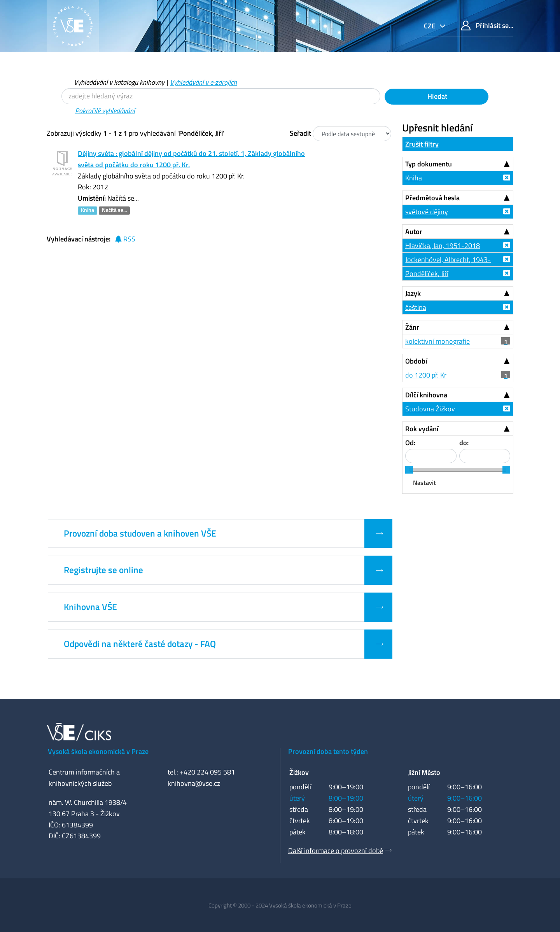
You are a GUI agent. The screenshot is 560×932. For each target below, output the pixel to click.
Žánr (412, 327)
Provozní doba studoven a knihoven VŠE (140, 533)
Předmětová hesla (432, 198)
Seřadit (300, 133)
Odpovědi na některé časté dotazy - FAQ (140, 644)
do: (464, 443)
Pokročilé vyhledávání (105, 111)
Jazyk (413, 293)
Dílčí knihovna (426, 395)
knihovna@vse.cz (194, 783)
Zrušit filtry (422, 144)
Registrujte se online (103, 570)
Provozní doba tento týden (328, 751)
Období (416, 361)
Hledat (437, 96)
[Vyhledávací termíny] (221, 96)
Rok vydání (422, 429)
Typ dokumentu (429, 164)
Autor (414, 232)
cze (430, 26)
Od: (410, 443)
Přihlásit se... (487, 25)
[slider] (409, 470)
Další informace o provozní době (336, 851)
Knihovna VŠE (90, 607)
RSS (125, 239)
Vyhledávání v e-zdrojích (203, 82)
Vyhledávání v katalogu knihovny (119, 82)
